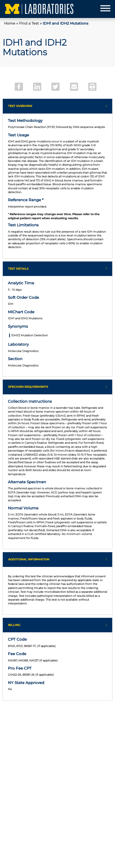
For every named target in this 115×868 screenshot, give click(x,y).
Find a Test (29, 23)
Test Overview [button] (20, 106)
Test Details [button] (18, 269)
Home (10, 23)
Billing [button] (14, 625)
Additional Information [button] (29, 559)
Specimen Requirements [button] (28, 387)
